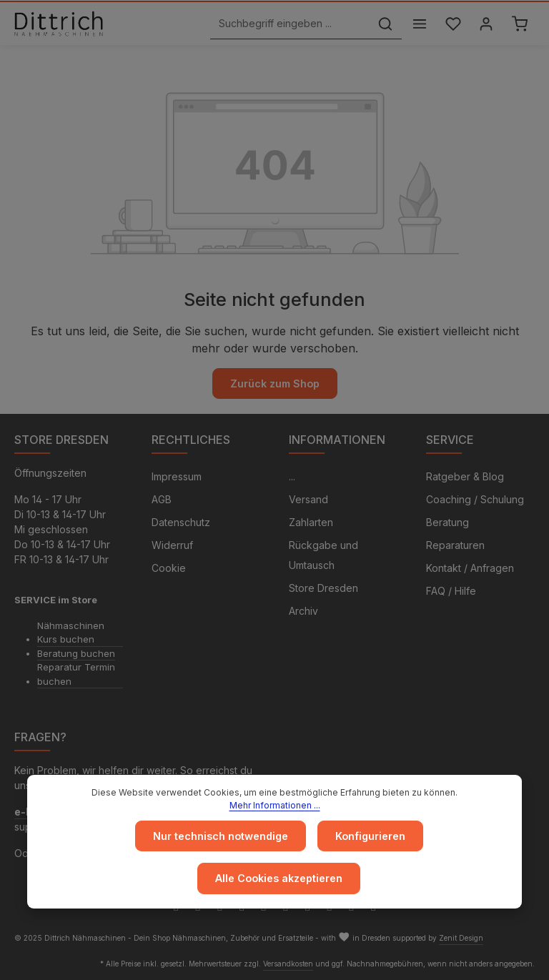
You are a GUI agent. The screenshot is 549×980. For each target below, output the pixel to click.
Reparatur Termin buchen (76, 674)
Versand (308, 499)
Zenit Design (461, 938)
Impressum (177, 476)
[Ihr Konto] (486, 24)
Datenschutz (181, 522)
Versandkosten (288, 964)
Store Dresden (323, 588)
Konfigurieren (370, 837)
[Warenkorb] (519, 24)
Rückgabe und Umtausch (323, 555)
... (292, 476)
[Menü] (419, 24)
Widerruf (172, 545)
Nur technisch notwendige (221, 837)
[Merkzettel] (452, 24)
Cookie (169, 568)
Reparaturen (455, 545)
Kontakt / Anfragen (470, 568)
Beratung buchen (76, 653)
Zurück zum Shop (274, 383)
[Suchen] (384, 24)
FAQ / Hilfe (451, 591)
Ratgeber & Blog (465, 476)
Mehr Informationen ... (275, 806)
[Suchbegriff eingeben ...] (288, 24)
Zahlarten (311, 522)
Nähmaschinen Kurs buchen (71, 633)
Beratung (447, 522)
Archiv (303, 611)
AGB (162, 499)
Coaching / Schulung (475, 499)
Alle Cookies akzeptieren (279, 879)
